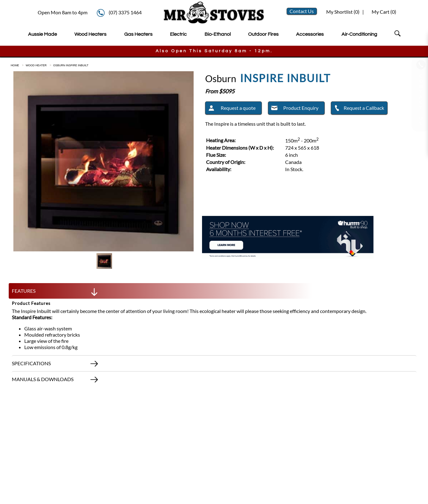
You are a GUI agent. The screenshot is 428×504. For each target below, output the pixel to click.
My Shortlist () (342, 12)
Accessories (310, 34)
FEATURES (55, 292)
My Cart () (384, 12)
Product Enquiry (294, 109)
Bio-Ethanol (218, 34)
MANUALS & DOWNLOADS (55, 381)
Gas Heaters (138, 34)
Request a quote (230, 109)
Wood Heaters (90, 34)
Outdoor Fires (263, 34)
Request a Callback (358, 109)
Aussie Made (42, 34)
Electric (178, 34)
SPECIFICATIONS (55, 365)
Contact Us (302, 11)
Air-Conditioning (359, 34)
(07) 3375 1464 (125, 12)
